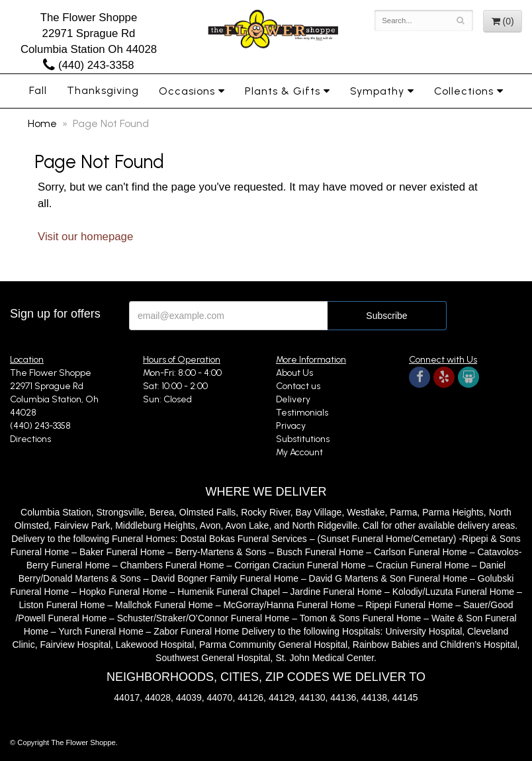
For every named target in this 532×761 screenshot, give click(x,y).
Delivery (293, 399)
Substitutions (303, 439)
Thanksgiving (103, 90)
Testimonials (302, 413)
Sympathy (377, 91)
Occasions (187, 91)
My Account (299, 452)
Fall (38, 90)
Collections (464, 91)
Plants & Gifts (283, 91)
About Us (294, 373)
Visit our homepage (85, 237)
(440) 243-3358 (88, 65)
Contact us (298, 386)
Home (42, 123)
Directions (30, 439)
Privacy (291, 426)
